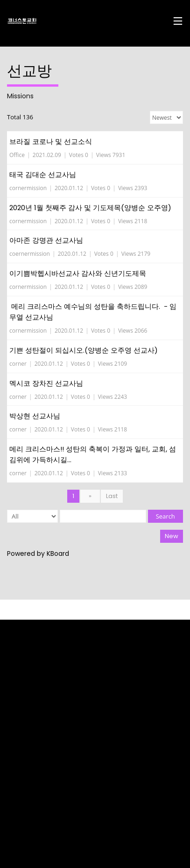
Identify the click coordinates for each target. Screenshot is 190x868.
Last (112, 496)
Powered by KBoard (38, 554)
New (172, 536)
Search (165, 516)
